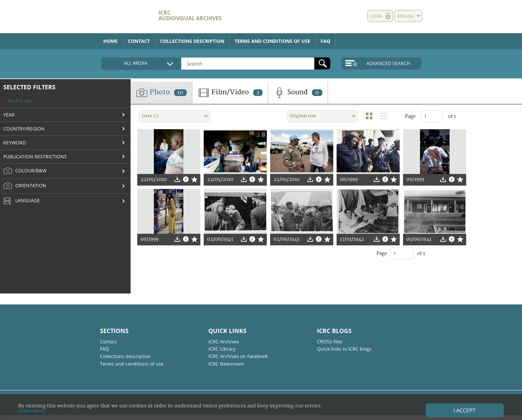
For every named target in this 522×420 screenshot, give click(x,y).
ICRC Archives (224, 341)
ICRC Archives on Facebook (238, 356)
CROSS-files (330, 341)
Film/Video (230, 93)
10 (180, 93)
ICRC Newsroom (226, 364)
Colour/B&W (25, 171)
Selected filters (29, 87)
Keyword (15, 143)
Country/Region (24, 129)
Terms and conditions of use (272, 41)
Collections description (192, 41)
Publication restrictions (35, 157)
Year (9, 115)
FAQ (325, 41)
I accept (465, 410)
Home (110, 41)
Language (22, 201)
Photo (161, 93)
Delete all (20, 101)
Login (376, 16)
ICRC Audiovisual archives (190, 15)
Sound (298, 93)
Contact (139, 41)
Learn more (32, 411)
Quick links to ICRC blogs (344, 349)
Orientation (25, 186)
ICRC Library (222, 349)
